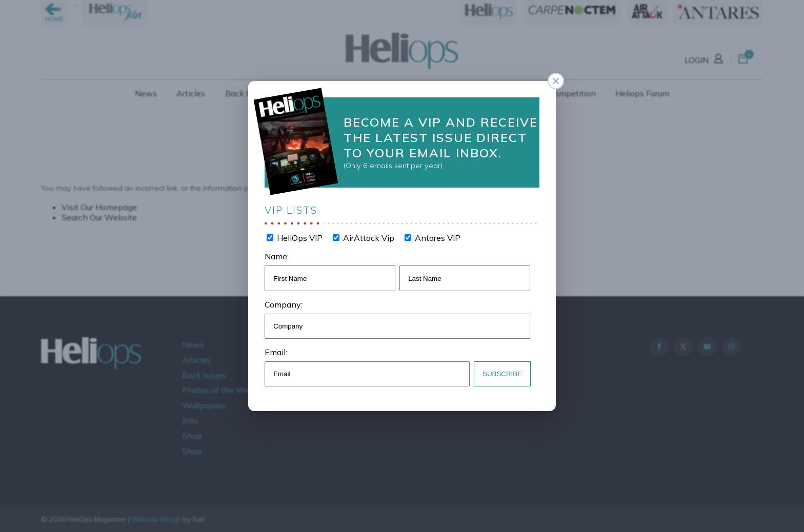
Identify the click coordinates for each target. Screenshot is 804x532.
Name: (278, 255)
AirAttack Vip (368, 237)
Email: (278, 349)
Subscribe (501, 370)
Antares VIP (436, 237)
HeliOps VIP (300, 237)
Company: (285, 302)
